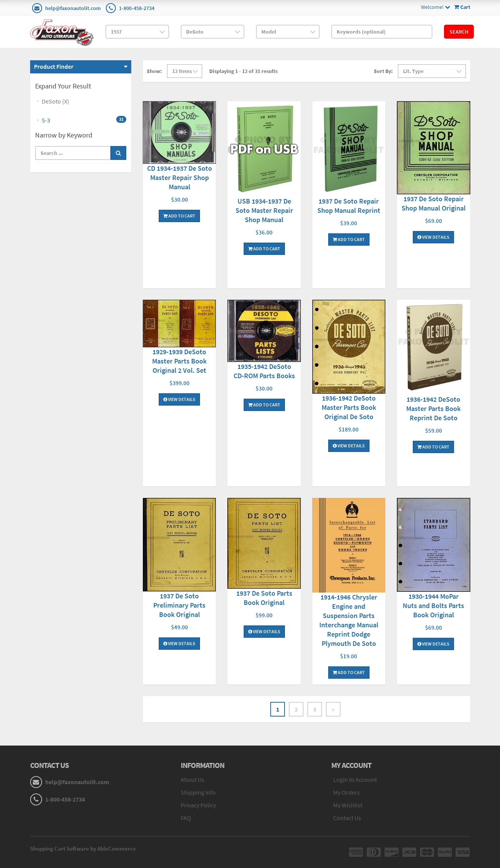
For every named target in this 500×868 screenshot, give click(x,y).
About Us (192, 780)
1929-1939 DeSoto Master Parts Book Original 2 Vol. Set (179, 361)
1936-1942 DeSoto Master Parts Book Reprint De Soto (433, 409)
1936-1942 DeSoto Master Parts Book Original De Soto (349, 407)
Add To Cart (179, 216)
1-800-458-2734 (137, 8)
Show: (154, 71)
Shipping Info (198, 792)
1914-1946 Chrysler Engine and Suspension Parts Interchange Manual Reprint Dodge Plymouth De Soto (349, 620)
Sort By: (383, 71)
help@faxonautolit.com (73, 8)
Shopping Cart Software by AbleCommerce (83, 848)
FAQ (186, 818)
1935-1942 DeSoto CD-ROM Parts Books (264, 371)
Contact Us (347, 818)
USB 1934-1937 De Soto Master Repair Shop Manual (264, 210)
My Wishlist (348, 805)
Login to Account (355, 780)
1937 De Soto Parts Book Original (264, 598)
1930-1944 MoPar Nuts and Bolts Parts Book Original (433, 606)
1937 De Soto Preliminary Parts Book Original (179, 605)
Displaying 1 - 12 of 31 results (243, 71)
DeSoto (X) (55, 101)
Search (459, 32)
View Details (433, 237)
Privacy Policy (198, 805)
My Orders (347, 792)
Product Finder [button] (54, 66)
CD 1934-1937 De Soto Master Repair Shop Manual (180, 178)
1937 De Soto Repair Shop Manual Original (434, 203)
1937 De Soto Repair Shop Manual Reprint (349, 206)
